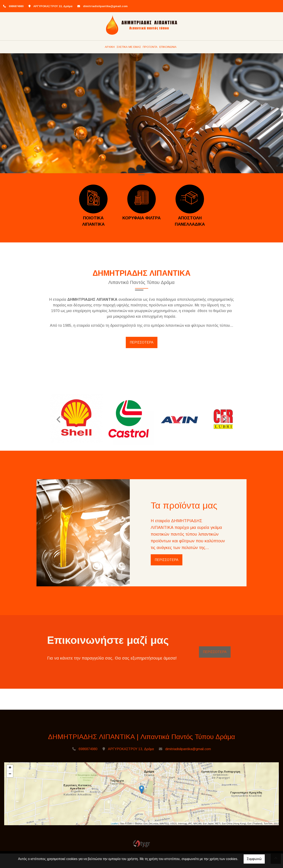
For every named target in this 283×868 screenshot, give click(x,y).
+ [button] (10, 770)
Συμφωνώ (254, 859)
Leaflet (114, 825)
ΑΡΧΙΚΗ (110, 47)
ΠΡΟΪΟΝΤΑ (150, 47)
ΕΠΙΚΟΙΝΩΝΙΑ (168, 47)
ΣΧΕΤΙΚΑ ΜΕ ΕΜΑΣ (129, 47)
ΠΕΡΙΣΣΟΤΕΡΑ (142, 342)
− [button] (10, 776)
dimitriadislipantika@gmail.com (105, 6)
